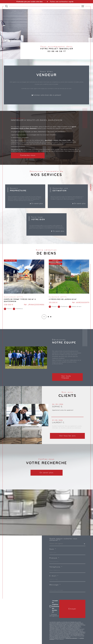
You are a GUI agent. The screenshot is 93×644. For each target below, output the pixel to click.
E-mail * (54, 576)
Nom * (53, 549)
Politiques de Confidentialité (71, 638)
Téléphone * (56, 567)
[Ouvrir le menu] (83, 6)
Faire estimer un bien (17, 149)
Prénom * (54, 558)
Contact (91, 187)
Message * (55, 585)
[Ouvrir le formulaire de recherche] (6, 6)
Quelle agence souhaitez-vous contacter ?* (63, 540)
